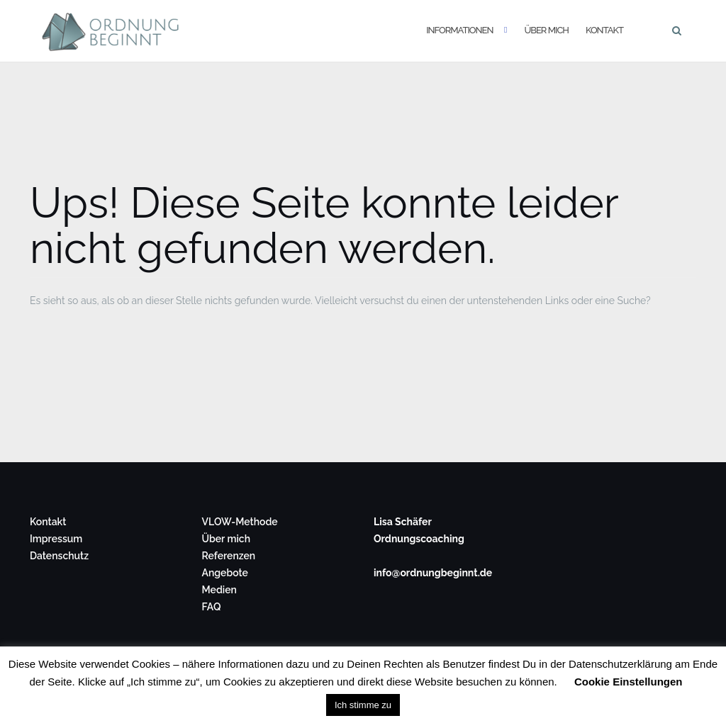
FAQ (212, 607)
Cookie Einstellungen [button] (629, 682)
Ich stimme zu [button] (363, 705)
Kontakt (604, 30)
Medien (219, 590)
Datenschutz (59, 556)
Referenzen (229, 556)
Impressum (56, 539)
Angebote (225, 573)
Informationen (459, 30)
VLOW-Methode (240, 522)
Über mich (546, 30)
